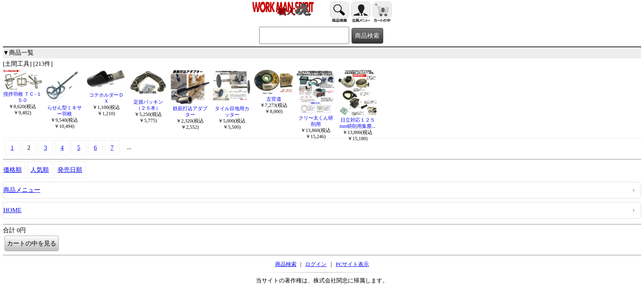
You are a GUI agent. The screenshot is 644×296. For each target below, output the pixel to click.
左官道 (274, 96)
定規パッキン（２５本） (148, 102)
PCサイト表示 (352, 264)
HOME (12, 210)
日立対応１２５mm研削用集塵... (358, 120)
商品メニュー (22, 190)
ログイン (316, 264)
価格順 (13, 170)
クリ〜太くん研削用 (316, 118)
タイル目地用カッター (232, 109)
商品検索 (286, 264)
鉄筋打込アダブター (190, 109)
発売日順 (70, 170)
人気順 (40, 170)
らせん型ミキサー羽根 (64, 108)
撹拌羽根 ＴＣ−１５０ (22, 94)
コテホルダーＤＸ (106, 95)
